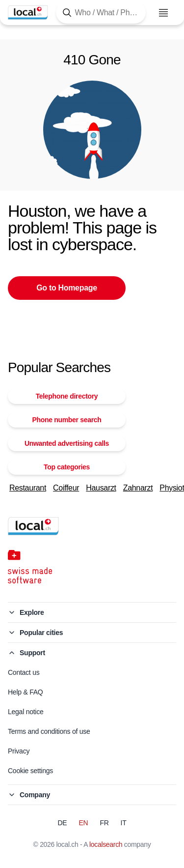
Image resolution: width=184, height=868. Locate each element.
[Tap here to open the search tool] (101, 13)
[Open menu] (163, 13)
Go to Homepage (67, 288)
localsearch (106, 844)
